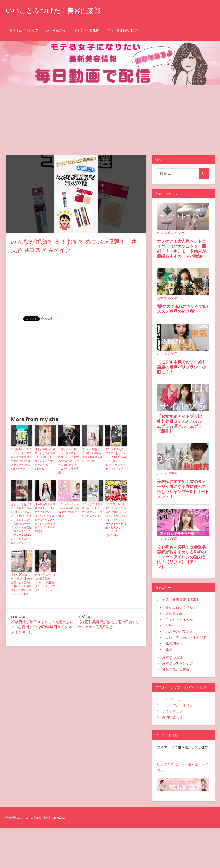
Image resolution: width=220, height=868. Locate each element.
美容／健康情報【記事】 (125, 30)
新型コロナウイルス (181, 607)
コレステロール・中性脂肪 (186, 637)
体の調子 (172, 643)
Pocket (47, 318)
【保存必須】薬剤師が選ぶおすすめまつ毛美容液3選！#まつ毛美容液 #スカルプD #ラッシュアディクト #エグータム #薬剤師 (45, 518)
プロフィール (172, 699)
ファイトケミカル (179, 619)
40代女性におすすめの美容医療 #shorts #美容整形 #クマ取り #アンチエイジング (45, 582)
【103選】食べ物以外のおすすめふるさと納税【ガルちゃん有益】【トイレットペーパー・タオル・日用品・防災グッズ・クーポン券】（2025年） (116, 520)
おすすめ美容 (56, 30)
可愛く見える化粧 (86, 30)
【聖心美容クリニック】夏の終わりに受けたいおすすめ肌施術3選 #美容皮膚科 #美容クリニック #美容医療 (69, 461)
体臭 (169, 649)
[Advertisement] (110, 117)
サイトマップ (172, 711)
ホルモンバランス (179, 631)
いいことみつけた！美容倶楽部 (55, 10)
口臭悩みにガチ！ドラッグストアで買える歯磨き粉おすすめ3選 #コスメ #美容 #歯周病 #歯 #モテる (21, 459)
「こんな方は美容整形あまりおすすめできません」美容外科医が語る (92, 510)
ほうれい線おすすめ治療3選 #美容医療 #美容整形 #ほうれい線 (92, 455)
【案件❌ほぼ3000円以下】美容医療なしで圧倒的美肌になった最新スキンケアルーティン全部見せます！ (22, 586)
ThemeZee (57, 817)
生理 (169, 625)
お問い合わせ (172, 717)
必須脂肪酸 (174, 613)
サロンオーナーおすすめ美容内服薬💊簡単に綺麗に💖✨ (69, 510)
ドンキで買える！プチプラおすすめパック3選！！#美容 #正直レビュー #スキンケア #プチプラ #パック (116, 459)
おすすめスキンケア (24, 30)
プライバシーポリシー (179, 705)
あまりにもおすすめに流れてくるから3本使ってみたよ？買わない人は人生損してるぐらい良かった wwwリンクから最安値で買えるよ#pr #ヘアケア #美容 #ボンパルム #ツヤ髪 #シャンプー (21, 524)
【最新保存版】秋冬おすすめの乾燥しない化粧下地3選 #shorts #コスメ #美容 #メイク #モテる (45, 459)
